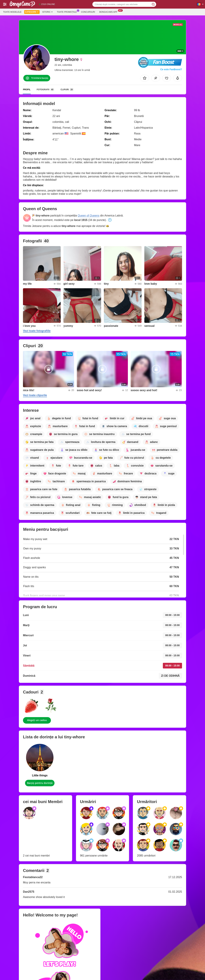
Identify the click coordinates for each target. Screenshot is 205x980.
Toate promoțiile (68, 12)
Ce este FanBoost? (171, 69)
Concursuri (88, 12)
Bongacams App (109, 12)
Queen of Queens (88, 216)
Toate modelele (12, 12)
